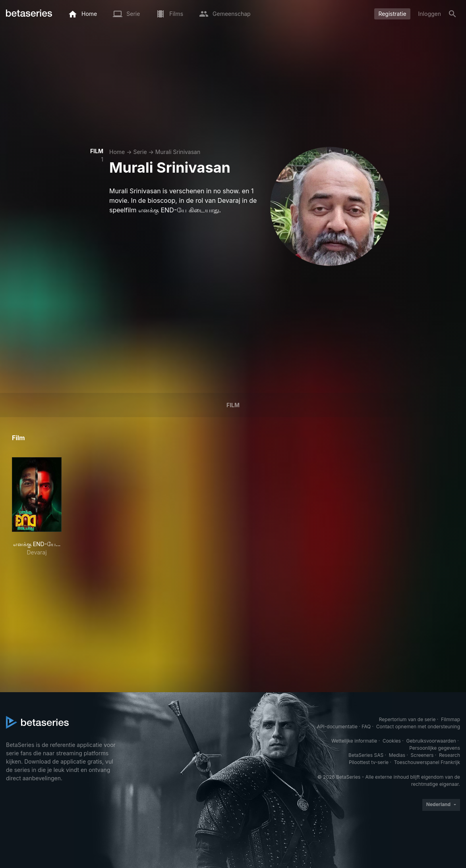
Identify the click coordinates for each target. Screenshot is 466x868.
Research (450, 755)
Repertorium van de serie (407, 719)
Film (233, 405)
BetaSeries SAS (366, 755)
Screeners (422, 755)
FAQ (366, 727)
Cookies (392, 741)
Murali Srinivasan (178, 152)
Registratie (392, 14)
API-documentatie (337, 727)
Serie (140, 152)
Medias (397, 755)
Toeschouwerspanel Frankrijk (427, 762)
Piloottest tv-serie (369, 762)
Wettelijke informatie (354, 741)
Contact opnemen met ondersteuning (418, 727)
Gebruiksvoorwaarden (431, 741)
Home (117, 152)
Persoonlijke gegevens (435, 748)
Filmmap (451, 719)
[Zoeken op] (452, 14)
